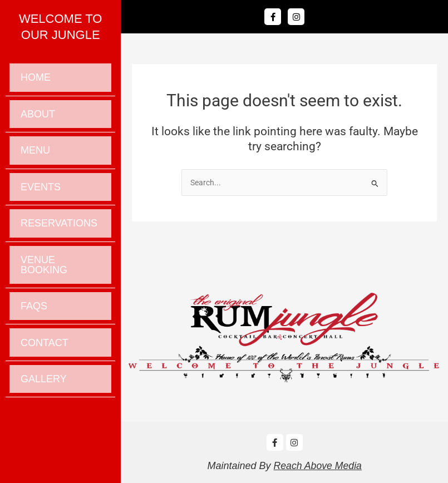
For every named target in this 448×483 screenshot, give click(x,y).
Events (41, 201)
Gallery (44, 415)
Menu (35, 161)
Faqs (34, 333)
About (38, 120)
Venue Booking (44, 288)
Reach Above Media (317, 466)
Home (36, 80)
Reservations (59, 242)
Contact (45, 374)
